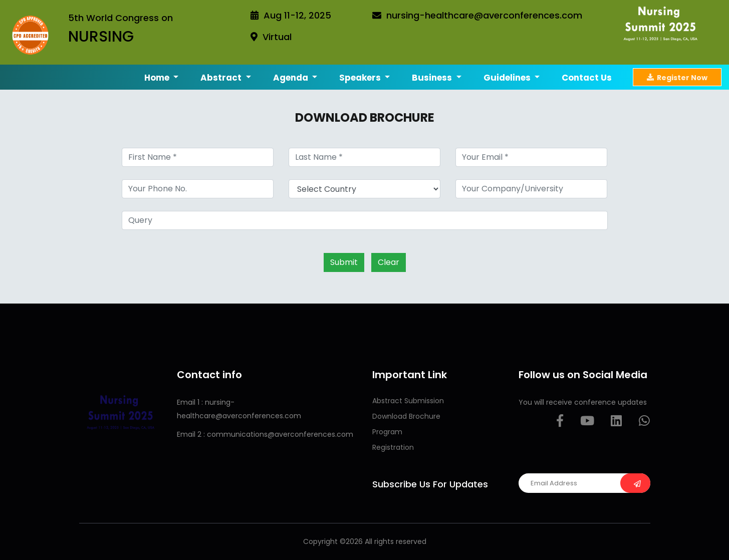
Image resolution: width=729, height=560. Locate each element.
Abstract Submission (408, 401)
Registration (393, 447)
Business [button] (433, 78)
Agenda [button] (292, 78)
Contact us (587, 78)
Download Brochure (406, 416)
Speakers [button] (361, 78)
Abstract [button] (222, 78)
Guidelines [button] (508, 78)
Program (387, 432)
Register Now (677, 77)
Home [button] (158, 78)
